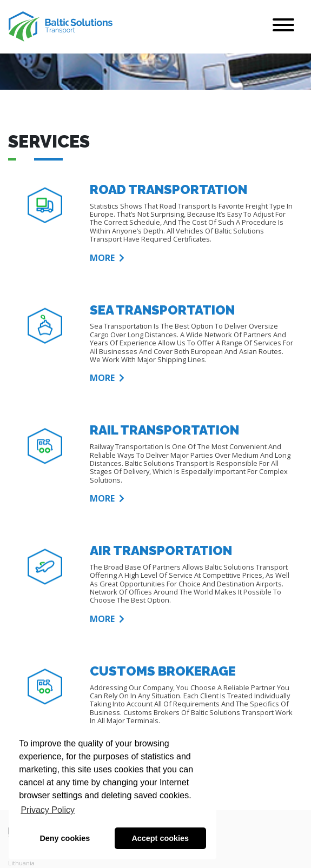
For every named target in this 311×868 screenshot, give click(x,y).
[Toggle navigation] (283, 27)
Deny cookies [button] (65, 838)
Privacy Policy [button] (48, 810)
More (107, 258)
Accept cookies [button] (160, 838)
